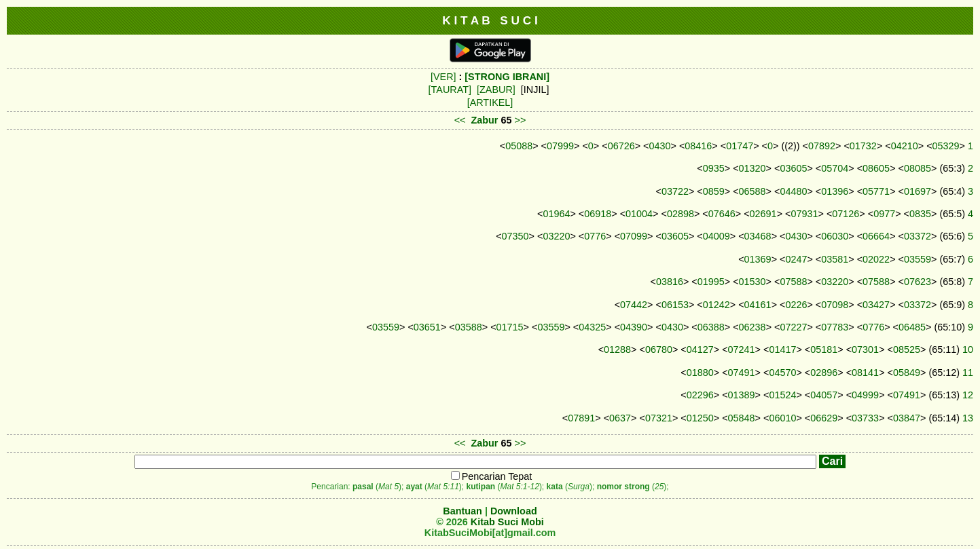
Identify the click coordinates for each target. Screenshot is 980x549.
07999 (560, 146)
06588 (752, 191)
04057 (824, 395)
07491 (742, 373)
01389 (742, 395)
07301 (865, 349)
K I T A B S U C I (490, 20)
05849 (907, 373)
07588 (793, 282)
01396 (835, 191)
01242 (716, 305)
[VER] (443, 77)
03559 (918, 259)
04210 (905, 146)
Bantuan (462, 511)
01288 (617, 349)
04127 (700, 349)
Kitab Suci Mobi (507, 522)
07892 (822, 146)
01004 (639, 214)
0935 (714, 168)
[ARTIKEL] (490, 102)
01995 (711, 282)
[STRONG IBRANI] (507, 77)
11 (968, 373)
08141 (865, 373)
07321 (659, 418)
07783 (835, 327)
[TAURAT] (450, 90)
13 (968, 418)
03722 (675, 191)
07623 (918, 282)
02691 (763, 214)
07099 (634, 236)
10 (968, 349)
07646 (722, 214)
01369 (758, 259)
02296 (700, 395)
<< (460, 120)
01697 (918, 191)
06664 (876, 236)
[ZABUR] (496, 90)
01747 (740, 146)
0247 (796, 259)
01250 (700, 418)
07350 (515, 236)
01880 (700, 373)
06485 (912, 327)
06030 (835, 236)
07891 (581, 418)
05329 (946, 146)
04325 (592, 327)
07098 (835, 305)
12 (968, 395)
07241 (742, 349)
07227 (793, 327)
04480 (793, 191)
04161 (758, 305)
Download (514, 511)
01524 (782, 395)
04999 (865, 395)
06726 (621, 146)
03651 (427, 327)
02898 (680, 214)
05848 (742, 418)
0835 (920, 214)
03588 (469, 327)
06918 (598, 214)
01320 (752, 168)
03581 (835, 259)
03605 (793, 168)
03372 (918, 236)
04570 (782, 373)
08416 (698, 146)
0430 (660, 146)
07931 (804, 214)
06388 (711, 327)
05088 (519, 146)
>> (521, 120)
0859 (714, 191)
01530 (752, 282)
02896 (824, 373)
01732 (863, 146)
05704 (835, 168)
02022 (876, 259)
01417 (782, 349)
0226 (796, 305)
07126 (846, 214)
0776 (595, 236)
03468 (758, 236)
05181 (824, 349)
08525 (907, 349)
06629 (824, 418)
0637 (620, 418)
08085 (918, 168)
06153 (675, 305)
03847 (907, 418)
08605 (876, 168)
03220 (556, 236)
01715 (510, 327)
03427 (876, 305)
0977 (884, 214)
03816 (670, 282)
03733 (865, 418)
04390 (634, 327)
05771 (876, 191)
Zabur (485, 120)
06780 (659, 349)
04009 (716, 236)
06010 (782, 418)
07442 (634, 305)
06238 (752, 327)
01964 (556, 214)
